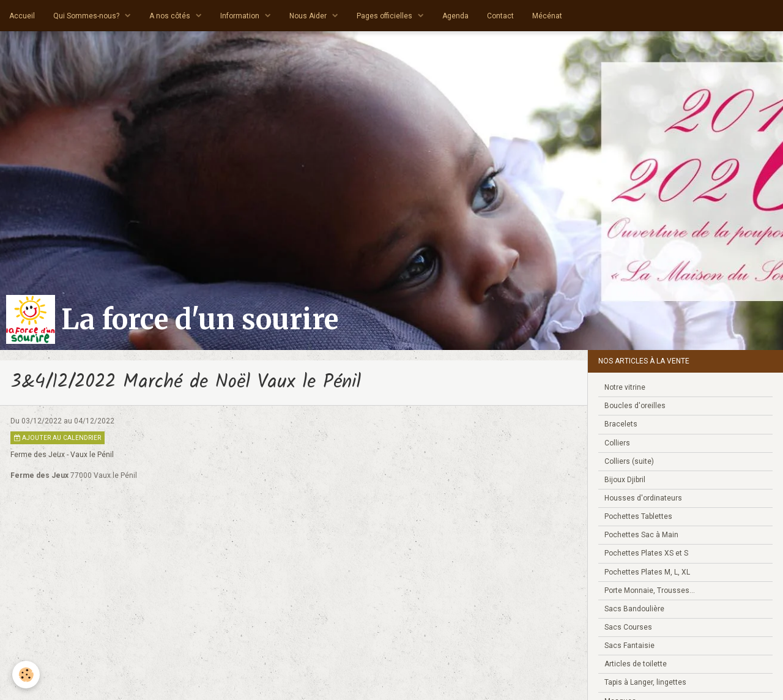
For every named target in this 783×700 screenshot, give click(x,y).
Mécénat (547, 16)
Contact (500, 16)
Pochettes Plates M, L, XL (647, 572)
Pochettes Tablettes (638, 516)
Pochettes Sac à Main (641, 535)
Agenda (455, 16)
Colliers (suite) (629, 461)
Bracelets (621, 424)
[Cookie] (26, 675)
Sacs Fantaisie (629, 646)
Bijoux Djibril (625, 480)
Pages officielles (385, 16)
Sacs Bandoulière (634, 609)
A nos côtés (171, 16)
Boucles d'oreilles (635, 406)
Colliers (617, 443)
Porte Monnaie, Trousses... (650, 590)
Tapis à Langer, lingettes (645, 682)
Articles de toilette (636, 664)
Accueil (22, 16)
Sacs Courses (628, 627)
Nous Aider (309, 16)
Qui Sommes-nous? (87, 16)
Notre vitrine (625, 387)
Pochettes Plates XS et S (646, 553)
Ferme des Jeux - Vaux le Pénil (62, 455)
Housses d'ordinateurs (643, 498)
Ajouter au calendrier (58, 438)
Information (241, 16)
